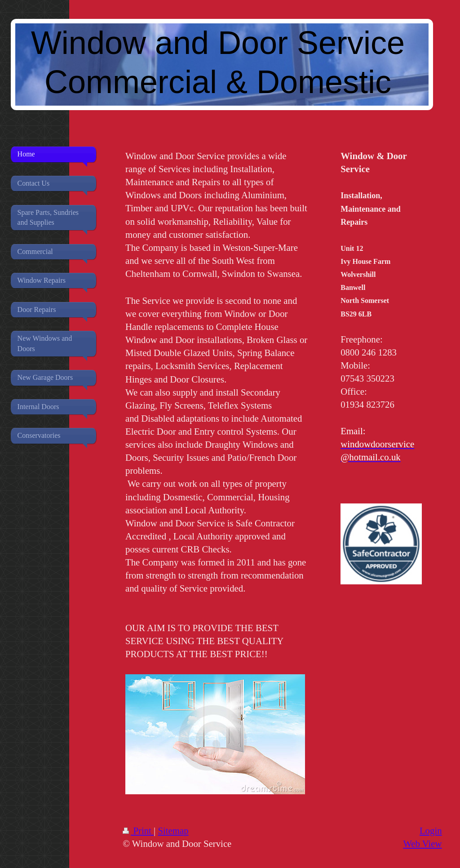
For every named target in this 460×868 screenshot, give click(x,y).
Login (431, 830)
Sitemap (173, 830)
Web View (422, 844)
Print (138, 830)
